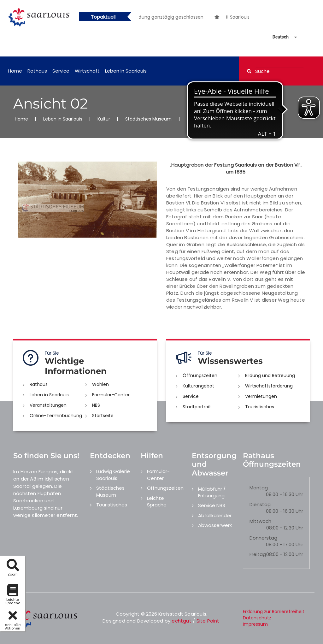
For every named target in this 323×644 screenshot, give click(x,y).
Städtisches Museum (148, 119)
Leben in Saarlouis (126, 71)
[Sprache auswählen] (277, 37)
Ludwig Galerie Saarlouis (113, 475)
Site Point (208, 621)
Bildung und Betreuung (270, 375)
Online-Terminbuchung (56, 416)
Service (61, 71)
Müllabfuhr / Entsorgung (212, 492)
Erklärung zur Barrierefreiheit (274, 612)
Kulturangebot (198, 386)
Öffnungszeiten (200, 375)
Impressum (255, 624)
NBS (96, 405)
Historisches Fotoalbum (212, 119)
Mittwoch (260, 521)
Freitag (258, 554)
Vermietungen (261, 396)
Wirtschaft (87, 71)
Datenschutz (257, 618)
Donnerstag (263, 538)
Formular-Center (111, 395)
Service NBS (212, 505)
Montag (259, 488)
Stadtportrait (197, 407)
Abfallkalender (215, 515)
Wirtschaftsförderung (269, 386)
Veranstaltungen (48, 405)
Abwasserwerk (215, 525)
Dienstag (260, 504)
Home (15, 71)
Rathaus (37, 71)
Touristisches (260, 407)
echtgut (181, 621)
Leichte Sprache (157, 501)
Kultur (104, 119)
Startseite (103, 416)
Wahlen (100, 384)
